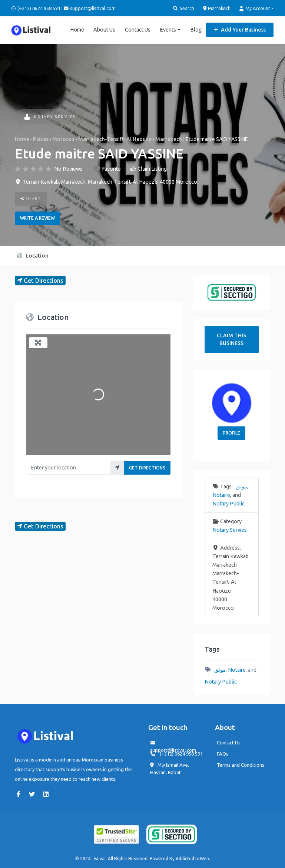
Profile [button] (231, 433)
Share (31, 199)
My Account (255, 8)
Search (184, 8)
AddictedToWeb (192, 859)
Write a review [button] (37, 218)
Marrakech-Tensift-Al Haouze (115, 139)
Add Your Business (240, 30)
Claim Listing (152, 169)
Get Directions (147, 468)
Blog (196, 30)
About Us (104, 30)
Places (41, 139)
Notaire (221, 495)
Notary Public (228, 504)
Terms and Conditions (241, 765)
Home (77, 30)
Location (33, 256)
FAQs (223, 754)
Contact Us (138, 30)
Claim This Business (231, 339)
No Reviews (68, 169)
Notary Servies (50, 117)
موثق (241, 487)
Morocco (63, 139)
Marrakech (217, 8)
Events (168, 30)
